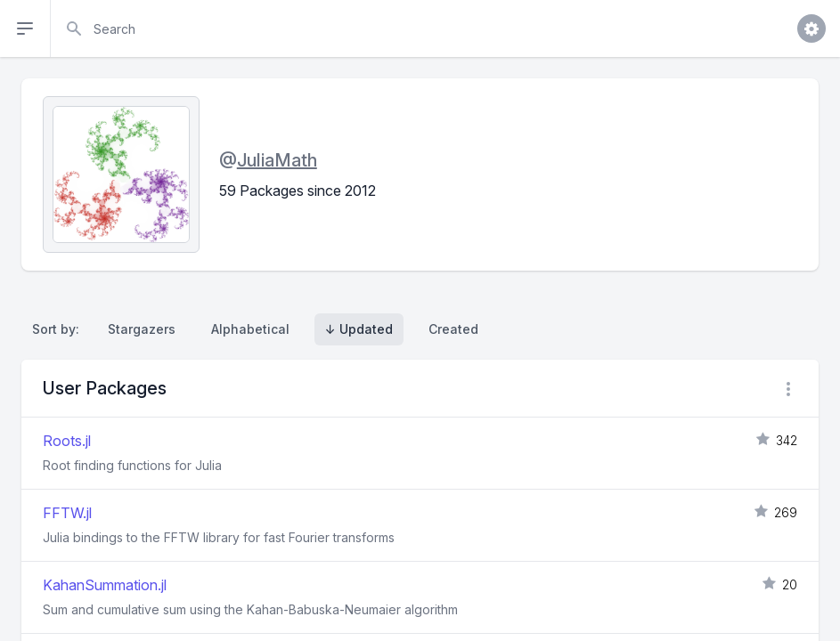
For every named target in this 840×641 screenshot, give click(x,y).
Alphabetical (250, 329)
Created (453, 329)
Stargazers (142, 329)
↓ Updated (359, 329)
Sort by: (59, 329)
